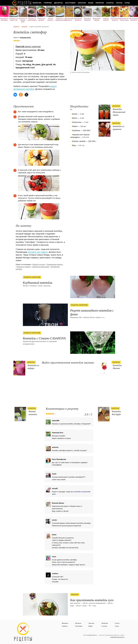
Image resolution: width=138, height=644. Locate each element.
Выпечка (37, 3)
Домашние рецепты (78, 19)
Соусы (119, 3)
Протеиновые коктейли (134, 19)
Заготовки (70, 3)
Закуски (82, 3)
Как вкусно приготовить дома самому (22, 3)
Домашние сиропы (97, 19)
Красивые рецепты (87, 19)
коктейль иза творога (38, 252)
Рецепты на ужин (39, 265)
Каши (91, 3)
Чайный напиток (106, 19)
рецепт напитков (28, 47)
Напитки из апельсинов (124, 19)
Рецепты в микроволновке (60, 19)
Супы (127, 3)
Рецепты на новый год (14, 19)
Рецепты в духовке (41, 19)
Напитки (100, 3)
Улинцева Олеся (25, 38)
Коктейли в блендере (4, 19)
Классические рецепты (115, 19)
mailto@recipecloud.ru (117, 637)
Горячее (48, 3)
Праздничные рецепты (55, 265)
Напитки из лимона (24, 267)
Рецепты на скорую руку (23, 20)
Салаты (110, 3)
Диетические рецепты (69, 19)
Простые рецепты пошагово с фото (23, 632)
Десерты (58, 3)
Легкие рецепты (51, 19)
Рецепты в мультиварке (32, 19)
